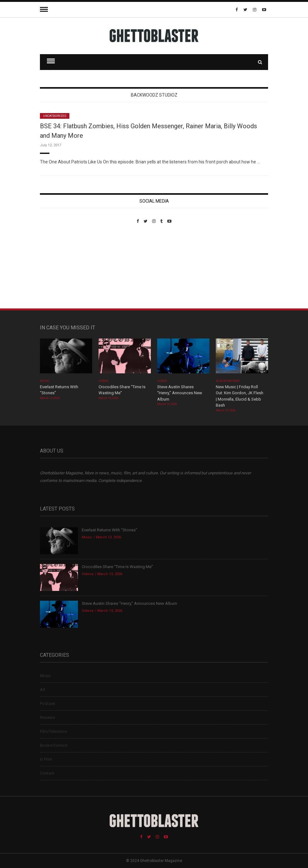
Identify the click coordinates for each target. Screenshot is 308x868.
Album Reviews (228, 381)
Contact (47, 773)
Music (45, 381)
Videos (103, 381)
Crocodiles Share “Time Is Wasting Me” (117, 567)
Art (43, 690)
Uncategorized (55, 116)
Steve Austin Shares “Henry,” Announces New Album (180, 393)
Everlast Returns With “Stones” (109, 530)
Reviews (48, 717)
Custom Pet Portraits (58, 267)
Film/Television (54, 731)
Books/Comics (54, 745)
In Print (46, 759)
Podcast (48, 703)
